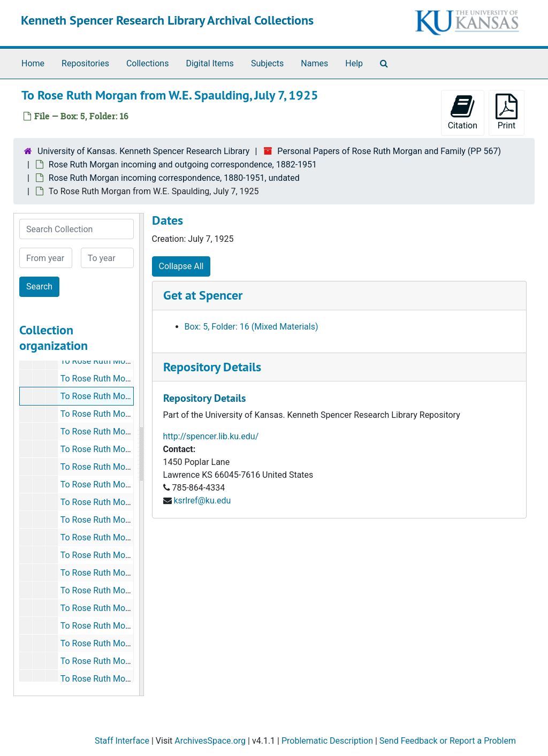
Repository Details (212, 367)
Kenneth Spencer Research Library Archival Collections (167, 20)
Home (33, 63)
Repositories (85, 63)
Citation (463, 112)
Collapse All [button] (181, 266)
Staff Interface (122, 741)
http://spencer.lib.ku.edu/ (211, 436)
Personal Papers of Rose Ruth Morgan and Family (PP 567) (389, 151)
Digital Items (210, 63)
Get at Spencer (203, 295)
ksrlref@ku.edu (202, 501)
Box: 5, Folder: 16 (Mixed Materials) (252, 327)
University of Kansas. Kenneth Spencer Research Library (143, 151)
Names (314, 63)
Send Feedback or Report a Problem (448, 741)
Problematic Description (327, 741)
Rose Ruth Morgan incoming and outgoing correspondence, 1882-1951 (183, 165)
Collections (148, 63)
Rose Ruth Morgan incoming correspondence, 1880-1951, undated (174, 178)
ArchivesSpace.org (210, 741)
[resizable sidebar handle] (141, 455)
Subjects (267, 63)
